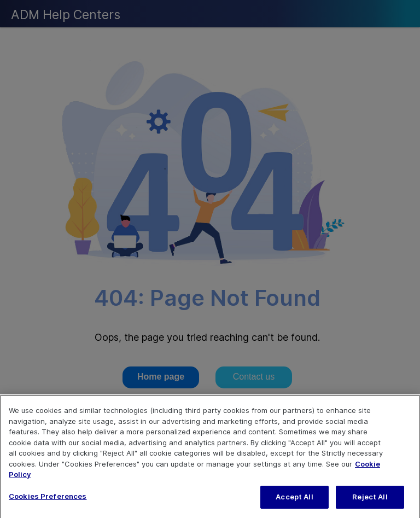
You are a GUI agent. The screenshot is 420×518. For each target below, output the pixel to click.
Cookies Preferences (48, 500)
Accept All (294, 500)
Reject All (370, 500)
